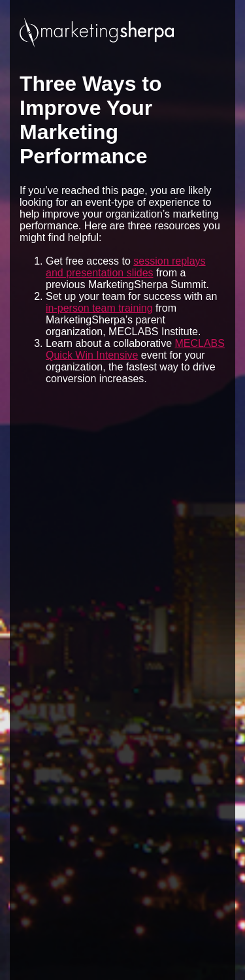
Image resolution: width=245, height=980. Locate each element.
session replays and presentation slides (126, 267)
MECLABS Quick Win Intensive (135, 349)
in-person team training (99, 308)
